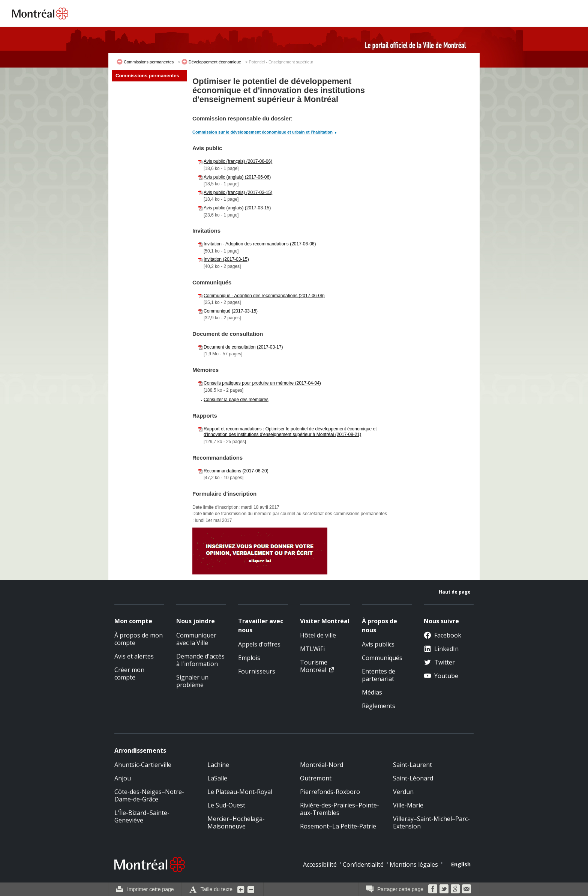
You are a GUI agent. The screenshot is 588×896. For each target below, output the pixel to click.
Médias (372, 692)
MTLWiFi (312, 649)
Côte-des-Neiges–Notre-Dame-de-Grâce (149, 795)
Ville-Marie (408, 805)
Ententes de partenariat (379, 675)
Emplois (249, 658)
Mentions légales (414, 864)
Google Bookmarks (455, 889)
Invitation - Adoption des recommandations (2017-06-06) (260, 244)
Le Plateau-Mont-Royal (240, 792)
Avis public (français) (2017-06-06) (238, 161)
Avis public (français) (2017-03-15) (238, 192)
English (461, 864)
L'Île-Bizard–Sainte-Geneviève (142, 816)
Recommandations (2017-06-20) (236, 471)
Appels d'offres (259, 644)
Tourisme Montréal (314, 666)
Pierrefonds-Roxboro (330, 792)
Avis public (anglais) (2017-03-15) (237, 208)
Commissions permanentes (149, 62)
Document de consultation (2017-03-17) (243, 347)
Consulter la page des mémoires (236, 400)
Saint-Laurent (412, 765)
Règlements (379, 706)
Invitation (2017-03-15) (226, 259)
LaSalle (217, 778)
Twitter (439, 662)
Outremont (316, 778)
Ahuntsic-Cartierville (143, 765)
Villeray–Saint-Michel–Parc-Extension (431, 822)
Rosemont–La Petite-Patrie (338, 826)
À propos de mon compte (139, 639)
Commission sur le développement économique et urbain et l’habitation (262, 132)
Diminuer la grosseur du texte (251, 889)
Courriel (466, 889)
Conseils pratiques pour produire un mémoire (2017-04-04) (262, 383)
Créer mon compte (129, 674)
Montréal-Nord (322, 765)
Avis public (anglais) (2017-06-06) (237, 177)
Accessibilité (320, 864)
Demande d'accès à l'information (200, 660)
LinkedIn (441, 649)
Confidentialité (363, 864)
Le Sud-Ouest (226, 805)
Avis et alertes (134, 656)
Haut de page (455, 592)
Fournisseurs (257, 671)
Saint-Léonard (413, 778)
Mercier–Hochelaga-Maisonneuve (236, 822)
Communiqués (382, 658)
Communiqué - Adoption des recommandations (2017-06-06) (264, 296)
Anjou (123, 778)
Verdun (403, 792)
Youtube (441, 676)
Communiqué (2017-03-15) (231, 311)
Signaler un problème (192, 681)
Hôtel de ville (318, 635)
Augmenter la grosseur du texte (241, 889)
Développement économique (215, 62)
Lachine (218, 765)
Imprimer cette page (151, 889)
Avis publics (378, 644)
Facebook (442, 635)
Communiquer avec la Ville (196, 639)
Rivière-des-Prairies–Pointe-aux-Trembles (340, 809)
